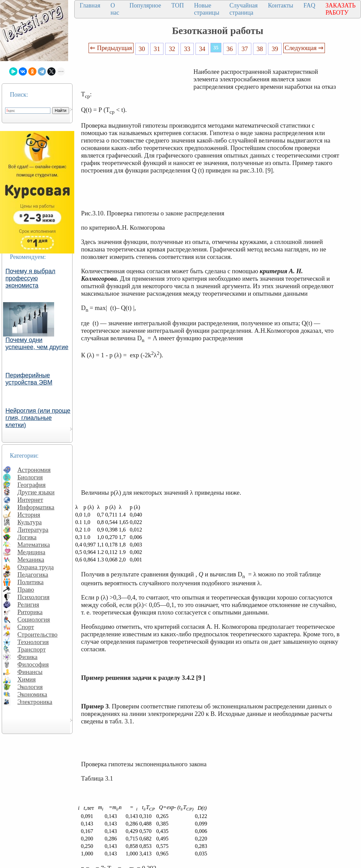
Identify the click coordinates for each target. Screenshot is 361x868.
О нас (115, 9)
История (29, 515)
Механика (31, 560)
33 (187, 49)
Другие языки (36, 492)
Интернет (30, 500)
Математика (34, 545)
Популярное (145, 5)
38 (260, 49)
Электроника (35, 702)
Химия (27, 679)
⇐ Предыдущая (111, 48)
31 (157, 49)
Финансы (30, 672)
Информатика (36, 507)
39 (275, 49)
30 (142, 49)
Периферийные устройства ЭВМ (29, 379)
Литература (33, 530)
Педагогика (33, 575)
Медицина (31, 552)
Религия (28, 604)
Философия (33, 664)
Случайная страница (244, 9)
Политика (30, 582)
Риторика (30, 612)
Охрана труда (36, 567)
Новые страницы (207, 9)
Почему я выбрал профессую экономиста (30, 278)
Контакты (281, 5)
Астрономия (34, 470)
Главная (90, 5)
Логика (27, 537)
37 (245, 49)
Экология (30, 687)
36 (230, 49)
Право (26, 589)
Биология (30, 477)
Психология (33, 597)
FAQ (309, 5)
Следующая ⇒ (304, 48)
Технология (33, 642)
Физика (27, 657)
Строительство (37, 634)
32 (172, 49)
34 (202, 49)
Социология (34, 619)
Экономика (32, 694)
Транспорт (32, 649)
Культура (30, 522)
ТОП (178, 5)
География (32, 485)
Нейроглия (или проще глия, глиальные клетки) (38, 418)
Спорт (26, 627)
